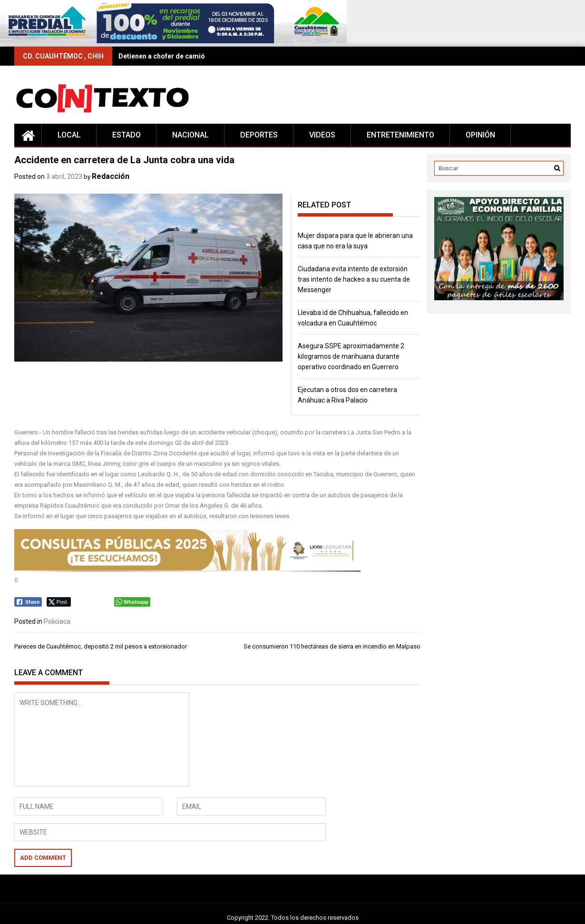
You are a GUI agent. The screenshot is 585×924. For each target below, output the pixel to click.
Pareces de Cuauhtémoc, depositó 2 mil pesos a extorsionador (101, 646)
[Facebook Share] (28, 602)
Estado (127, 135)
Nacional (190, 135)
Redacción (111, 176)
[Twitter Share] (59, 602)
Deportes (259, 135)
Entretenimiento (400, 135)
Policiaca (57, 621)
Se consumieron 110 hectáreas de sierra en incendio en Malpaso (332, 646)
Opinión (480, 135)
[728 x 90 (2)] (187, 570)
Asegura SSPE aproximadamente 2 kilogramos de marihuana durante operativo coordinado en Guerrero (351, 356)
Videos (322, 135)
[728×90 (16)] (173, 41)
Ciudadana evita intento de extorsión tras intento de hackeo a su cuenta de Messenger (354, 279)
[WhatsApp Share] (132, 602)
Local (69, 135)
